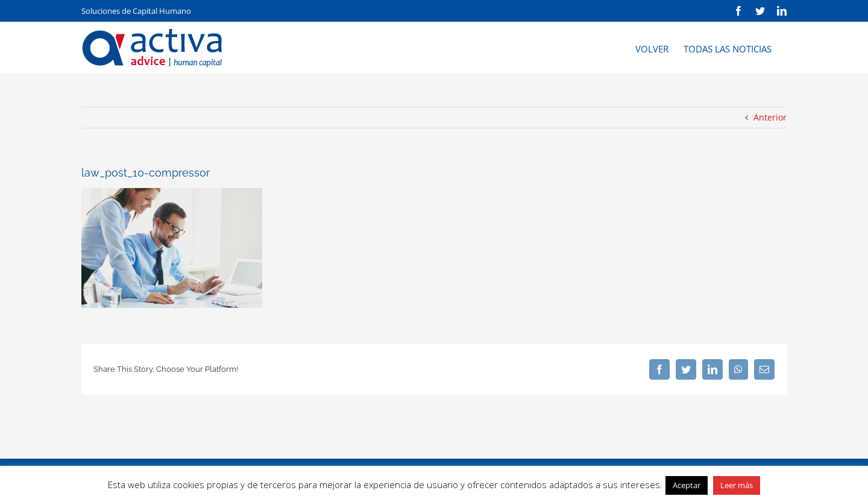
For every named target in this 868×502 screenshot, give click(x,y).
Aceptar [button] (687, 485)
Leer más (737, 485)
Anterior (770, 117)
